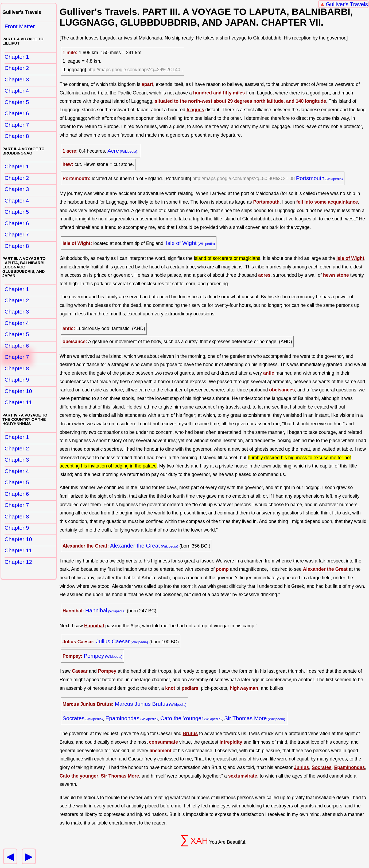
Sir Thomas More (245, 718)
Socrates (73, 718)
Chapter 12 (18, 562)
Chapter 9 (17, 380)
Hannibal (96, 610)
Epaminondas (122, 718)
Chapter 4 (17, 91)
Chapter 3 (17, 79)
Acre (113, 151)
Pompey (94, 656)
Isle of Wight (181, 243)
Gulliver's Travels (347, 4)
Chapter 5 (17, 102)
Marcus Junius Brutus (142, 704)
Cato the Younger (182, 718)
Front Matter (20, 26)
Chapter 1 (17, 57)
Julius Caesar (113, 641)
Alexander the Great (135, 546)
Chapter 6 (17, 113)
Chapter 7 (17, 125)
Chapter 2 (17, 68)
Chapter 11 (18, 402)
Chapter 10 (18, 391)
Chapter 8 (17, 136)
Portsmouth (310, 178)
